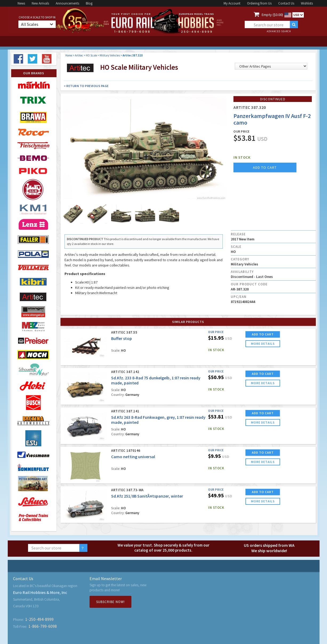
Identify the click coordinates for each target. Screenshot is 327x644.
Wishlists (307, 3)
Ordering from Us (259, 3)
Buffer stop (122, 338)
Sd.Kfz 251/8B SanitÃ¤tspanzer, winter (147, 496)
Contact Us (286, 3)
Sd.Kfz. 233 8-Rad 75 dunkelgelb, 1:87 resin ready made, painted (156, 380)
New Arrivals (40, 3)
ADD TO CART (263, 334)
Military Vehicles (110, 55)
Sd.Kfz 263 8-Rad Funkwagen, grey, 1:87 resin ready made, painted (158, 420)
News (21, 3)
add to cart (265, 167)
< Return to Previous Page (86, 86)
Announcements (67, 3)
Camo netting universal (133, 457)
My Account (232, 3)
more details (263, 344)
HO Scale (91, 55)
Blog (89, 3)
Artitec (79, 55)
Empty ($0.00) (272, 15)
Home (69, 55)
